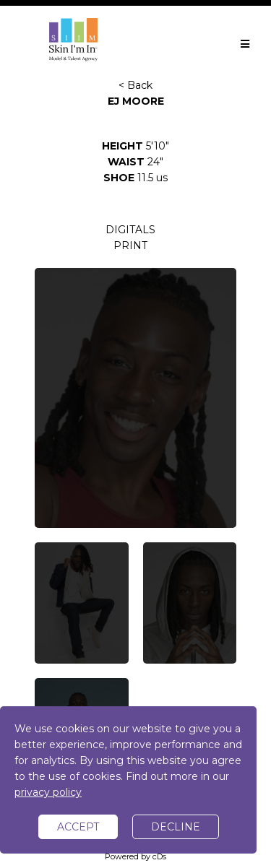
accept (78, 827)
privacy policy (48, 792)
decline (176, 827)
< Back (135, 85)
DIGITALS (130, 230)
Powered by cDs (135, 856)
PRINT (130, 246)
